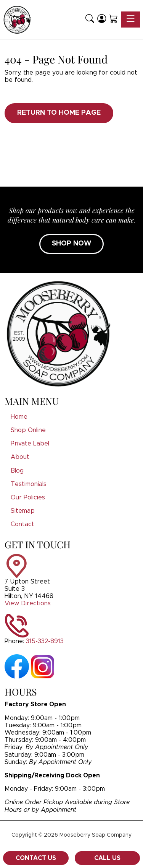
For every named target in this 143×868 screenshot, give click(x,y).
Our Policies (28, 497)
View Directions (28, 603)
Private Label (30, 444)
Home (19, 417)
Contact (22, 524)
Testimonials (29, 484)
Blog (17, 471)
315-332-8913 (45, 641)
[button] (90, 20)
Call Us (107, 858)
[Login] (102, 20)
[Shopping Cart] (113, 20)
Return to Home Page (59, 113)
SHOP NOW (71, 244)
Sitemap (23, 511)
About (20, 457)
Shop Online (28, 430)
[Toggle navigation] (130, 20)
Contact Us (36, 858)
